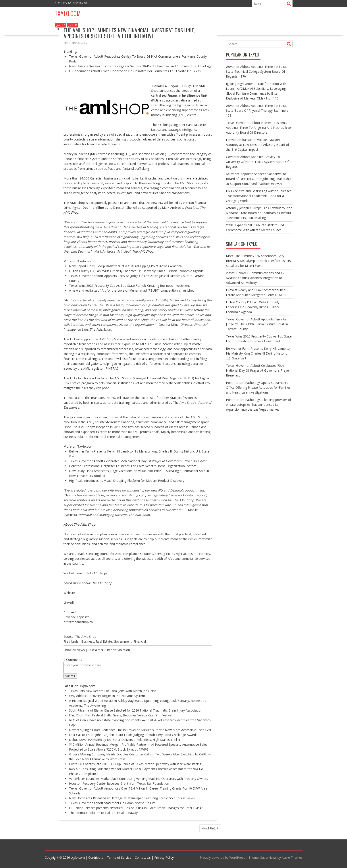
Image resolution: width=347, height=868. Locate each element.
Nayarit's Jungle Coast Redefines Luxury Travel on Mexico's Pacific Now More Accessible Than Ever (140, 730)
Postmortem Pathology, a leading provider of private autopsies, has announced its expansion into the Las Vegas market (258, 405)
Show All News (74, 650)
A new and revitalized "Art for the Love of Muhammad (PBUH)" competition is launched (132, 290)
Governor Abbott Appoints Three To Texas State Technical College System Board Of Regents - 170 (257, 71)
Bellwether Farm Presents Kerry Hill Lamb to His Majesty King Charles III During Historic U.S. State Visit (258, 353)
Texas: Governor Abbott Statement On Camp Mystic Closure (112, 803)
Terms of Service (119, 857)
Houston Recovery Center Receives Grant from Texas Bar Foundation (119, 783)
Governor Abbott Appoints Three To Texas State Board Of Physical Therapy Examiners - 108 (258, 110)
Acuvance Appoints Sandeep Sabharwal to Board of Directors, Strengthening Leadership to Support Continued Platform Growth (259, 179)
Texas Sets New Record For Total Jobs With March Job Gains (113, 691)
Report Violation (118, 650)
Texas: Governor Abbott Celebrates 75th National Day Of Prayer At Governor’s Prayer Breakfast (258, 370)
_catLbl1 (72, 25)
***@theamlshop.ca (78, 622)
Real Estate (104, 641)
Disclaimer (96, 650)
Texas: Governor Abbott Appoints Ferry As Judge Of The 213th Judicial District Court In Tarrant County (257, 324)
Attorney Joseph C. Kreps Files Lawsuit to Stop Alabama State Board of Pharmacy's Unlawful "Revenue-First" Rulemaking (259, 213)
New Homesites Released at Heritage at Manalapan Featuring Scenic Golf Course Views (132, 798)
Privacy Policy (164, 857)
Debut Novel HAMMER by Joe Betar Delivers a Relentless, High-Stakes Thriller (125, 740)
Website (69, 593)
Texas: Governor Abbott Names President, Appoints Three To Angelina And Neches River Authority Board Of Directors (259, 128)
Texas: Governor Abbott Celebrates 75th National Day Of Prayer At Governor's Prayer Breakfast (138, 461)
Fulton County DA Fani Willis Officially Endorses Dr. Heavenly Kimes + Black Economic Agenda (136, 271)
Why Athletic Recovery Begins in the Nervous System (107, 696)
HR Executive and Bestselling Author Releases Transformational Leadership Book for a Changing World (259, 196)
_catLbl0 (61, 25)
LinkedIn (69, 602)
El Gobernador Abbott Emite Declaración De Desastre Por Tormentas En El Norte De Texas (135, 71)
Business (88, 641)
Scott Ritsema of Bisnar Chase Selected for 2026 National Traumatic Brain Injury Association (136, 710)
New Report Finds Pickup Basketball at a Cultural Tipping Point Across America (125, 266)
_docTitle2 (208, 828)
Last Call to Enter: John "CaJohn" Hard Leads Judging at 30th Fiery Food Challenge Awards (133, 735)
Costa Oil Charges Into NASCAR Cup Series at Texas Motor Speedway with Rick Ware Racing (135, 764)
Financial (140, 641)
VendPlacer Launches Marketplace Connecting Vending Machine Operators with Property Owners (139, 779)
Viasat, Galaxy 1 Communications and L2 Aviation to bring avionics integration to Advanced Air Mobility (255, 278)
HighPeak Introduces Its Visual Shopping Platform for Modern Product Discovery (127, 481)
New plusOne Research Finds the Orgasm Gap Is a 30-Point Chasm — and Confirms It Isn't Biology (140, 66)
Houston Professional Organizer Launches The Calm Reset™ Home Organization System (133, 466)
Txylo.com (68, 13)
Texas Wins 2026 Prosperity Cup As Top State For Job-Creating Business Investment (129, 286)
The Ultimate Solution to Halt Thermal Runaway (103, 813)
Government (123, 641)
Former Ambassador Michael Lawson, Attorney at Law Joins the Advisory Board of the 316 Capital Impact (257, 145)
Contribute (96, 857)
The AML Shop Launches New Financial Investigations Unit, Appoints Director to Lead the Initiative (129, 33)
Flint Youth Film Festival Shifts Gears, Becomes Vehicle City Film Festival (121, 715)
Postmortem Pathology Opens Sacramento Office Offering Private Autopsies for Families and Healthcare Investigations (258, 387)
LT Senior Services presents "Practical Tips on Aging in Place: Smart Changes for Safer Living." (136, 808)
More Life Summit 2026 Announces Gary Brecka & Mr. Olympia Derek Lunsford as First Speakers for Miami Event (259, 261)
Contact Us (143, 857)
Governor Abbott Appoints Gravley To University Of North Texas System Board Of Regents (257, 162)
